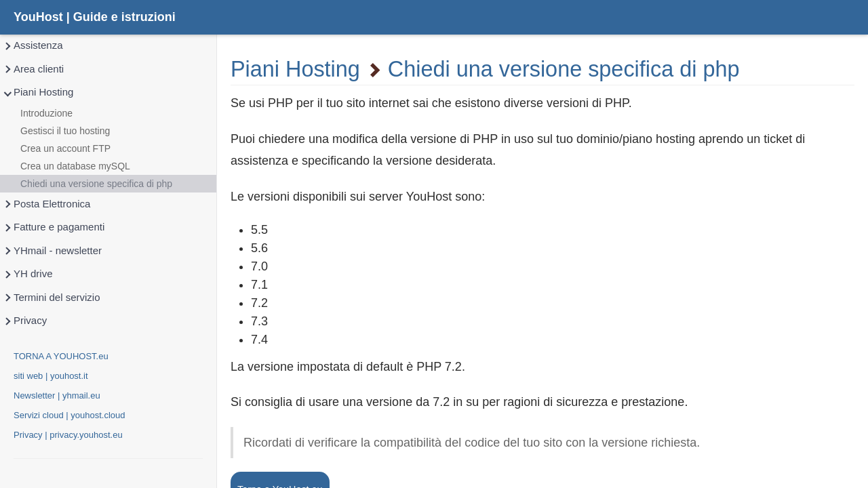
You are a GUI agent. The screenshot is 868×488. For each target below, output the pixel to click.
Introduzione (46, 113)
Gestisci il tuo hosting (65, 131)
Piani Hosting (38, 93)
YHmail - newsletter (52, 251)
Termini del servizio (52, 298)
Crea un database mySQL (75, 166)
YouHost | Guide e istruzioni (95, 17)
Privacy (25, 321)
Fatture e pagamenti (54, 227)
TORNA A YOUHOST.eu (61, 356)
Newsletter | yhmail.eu (57, 395)
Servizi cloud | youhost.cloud (70, 415)
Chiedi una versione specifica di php (96, 184)
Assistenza (33, 46)
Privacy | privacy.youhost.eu (68, 435)
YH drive (28, 274)
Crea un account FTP (65, 148)
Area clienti (33, 69)
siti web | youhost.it (51, 376)
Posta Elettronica (46, 204)
